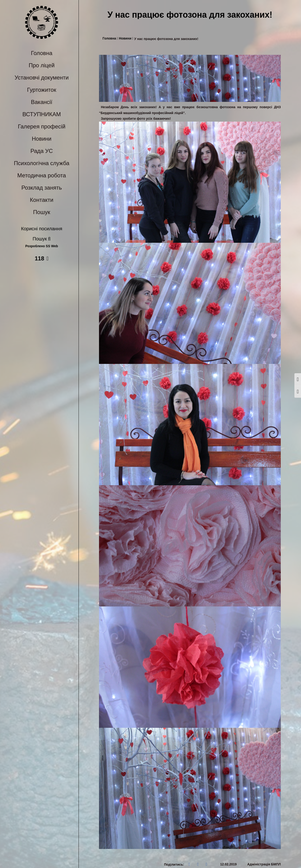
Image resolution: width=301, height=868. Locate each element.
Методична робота (42, 175)
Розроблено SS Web (42, 246)
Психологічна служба (42, 163)
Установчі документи (42, 78)
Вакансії (42, 102)
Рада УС (42, 151)
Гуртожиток (42, 90)
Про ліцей (42, 65)
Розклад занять (42, 188)
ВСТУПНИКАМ (42, 114)
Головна (42, 53)
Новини (42, 139)
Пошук (42, 212)
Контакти (42, 200)
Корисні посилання (42, 229)
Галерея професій (42, 126)
